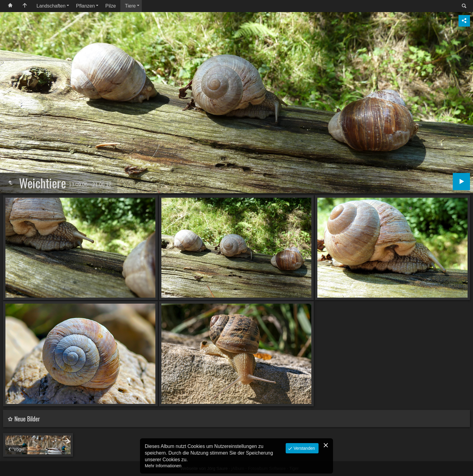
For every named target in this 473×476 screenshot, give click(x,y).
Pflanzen (85, 6)
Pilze (111, 6)
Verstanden (304, 448)
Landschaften (51, 6)
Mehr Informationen (163, 466)
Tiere (130, 6)
